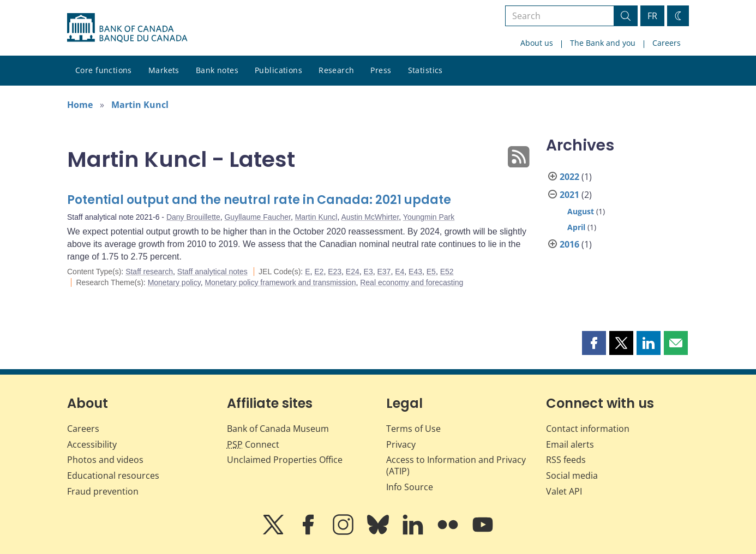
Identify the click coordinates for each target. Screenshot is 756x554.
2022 (569, 177)
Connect (253, 444)
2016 (569, 244)
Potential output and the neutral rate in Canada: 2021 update (259, 200)
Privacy (401, 444)
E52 (447, 272)
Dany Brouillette (193, 217)
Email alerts (570, 444)
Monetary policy (174, 282)
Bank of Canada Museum (278, 429)
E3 (368, 272)
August (581, 211)
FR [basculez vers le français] (652, 16)
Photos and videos (105, 460)
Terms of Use (413, 429)
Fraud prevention (103, 491)
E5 (431, 272)
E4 (400, 272)
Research (336, 70)
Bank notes (217, 70)
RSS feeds (566, 460)
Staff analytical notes (212, 272)
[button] (594, 343)
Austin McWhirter (370, 217)
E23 (335, 272)
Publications (278, 70)
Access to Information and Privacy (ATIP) (456, 465)
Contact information (588, 429)
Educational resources (113, 475)
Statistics (425, 70)
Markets (164, 70)
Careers (667, 43)
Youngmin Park (429, 217)
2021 (569, 195)
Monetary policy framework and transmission (280, 282)
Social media (572, 475)
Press (381, 70)
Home (80, 105)
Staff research (149, 272)
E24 (353, 272)
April (576, 227)
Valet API (564, 491)
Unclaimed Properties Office (285, 460)
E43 (415, 272)
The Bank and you (603, 43)
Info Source (410, 487)
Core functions (104, 70)
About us (537, 43)
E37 (384, 272)
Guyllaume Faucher (257, 217)
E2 (319, 272)
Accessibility (92, 444)
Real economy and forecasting (412, 282)
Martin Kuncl (140, 105)
